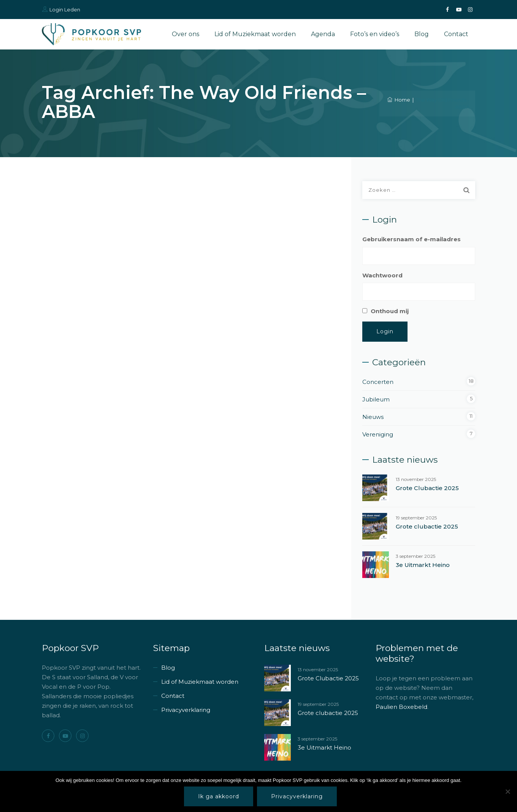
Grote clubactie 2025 (427, 526)
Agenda (323, 34)
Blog (422, 34)
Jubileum (376, 399)
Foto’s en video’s (375, 34)
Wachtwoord (382, 275)
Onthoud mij (390, 311)
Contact (456, 34)
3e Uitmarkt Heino (423, 565)
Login (385, 331)
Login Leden (65, 10)
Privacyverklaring (186, 710)
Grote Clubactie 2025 (427, 488)
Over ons (186, 34)
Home (399, 100)
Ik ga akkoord (219, 796)
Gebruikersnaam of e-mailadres (412, 239)
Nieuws (373, 417)
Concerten (378, 382)
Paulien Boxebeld (401, 707)
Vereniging (378, 434)
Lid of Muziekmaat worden (255, 34)
